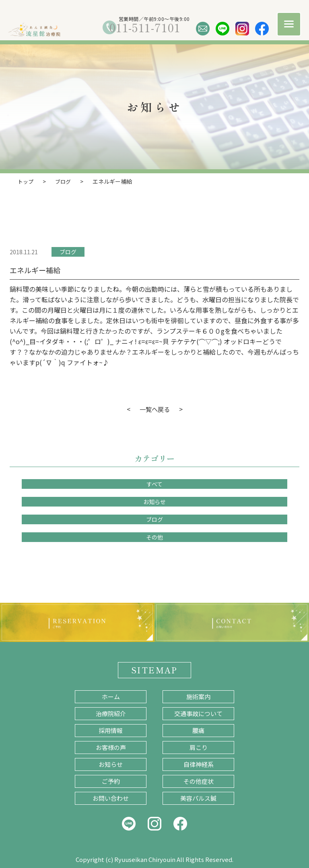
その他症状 (199, 781)
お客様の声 (111, 747)
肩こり (199, 747)
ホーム (111, 696)
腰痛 (198, 730)
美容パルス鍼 (198, 798)
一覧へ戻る (154, 409)
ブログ (68, 251)
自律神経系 (199, 764)
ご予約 (111, 781)
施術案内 (198, 696)
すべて (154, 484)
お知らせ (154, 501)
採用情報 (111, 730)
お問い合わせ (111, 798)
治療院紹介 (111, 713)
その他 (154, 537)
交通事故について (198, 713)
